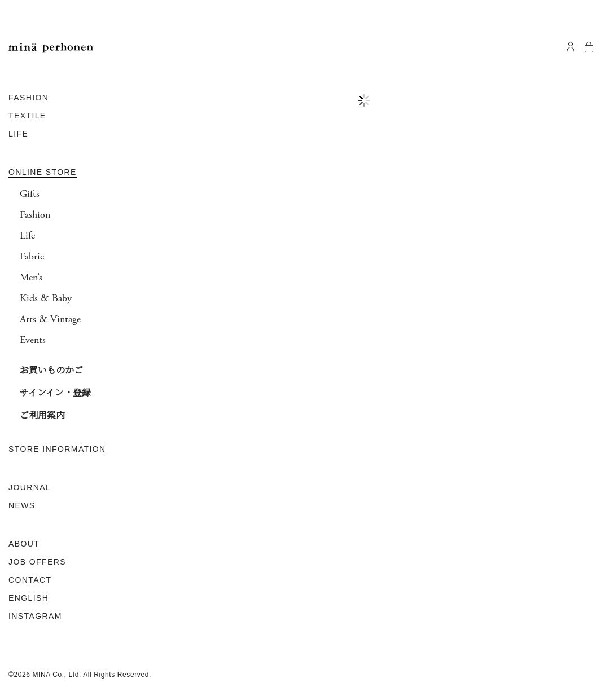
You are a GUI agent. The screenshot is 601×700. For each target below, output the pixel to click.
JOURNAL (30, 487)
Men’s (31, 278)
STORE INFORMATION (57, 449)
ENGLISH (28, 598)
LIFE (18, 134)
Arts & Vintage (50, 319)
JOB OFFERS (37, 562)
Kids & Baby (46, 298)
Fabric (32, 257)
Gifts (30, 194)
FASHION (28, 98)
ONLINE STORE (43, 172)
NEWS (22, 505)
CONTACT (30, 580)
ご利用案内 (42, 415)
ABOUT (24, 544)
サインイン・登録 (55, 392)
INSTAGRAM (35, 616)
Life (27, 236)
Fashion (35, 215)
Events (33, 340)
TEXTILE (27, 116)
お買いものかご (51, 370)
